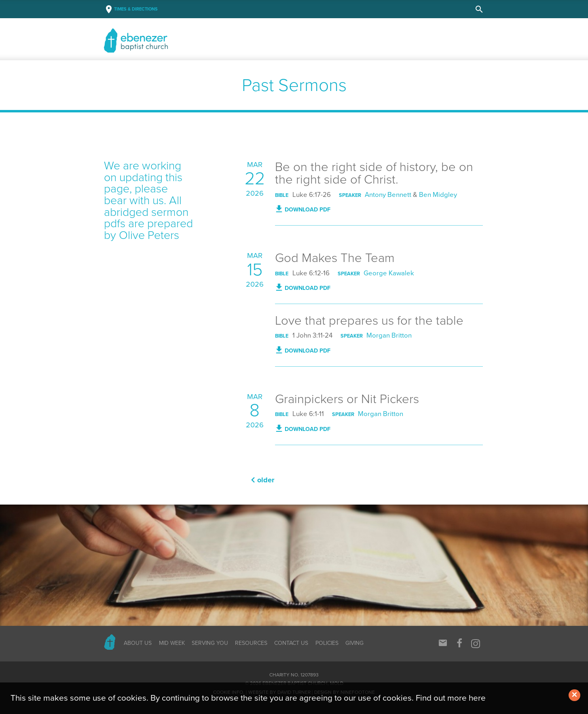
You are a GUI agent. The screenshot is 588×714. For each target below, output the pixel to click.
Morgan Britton (389, 336)
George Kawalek (389, 273)
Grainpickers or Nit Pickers (347, 399)
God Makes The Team (335, 258)
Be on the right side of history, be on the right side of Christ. (374, 173)
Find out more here (451, 698)
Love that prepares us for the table (369, 321)
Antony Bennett (388, 195)
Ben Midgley (438, 195)
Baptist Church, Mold (163, 40)
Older (266, 480)
